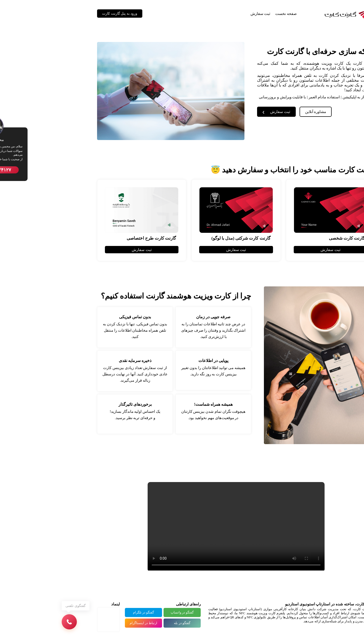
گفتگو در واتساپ (128, 612)
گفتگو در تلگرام (89, 612)
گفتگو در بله (128, 623)
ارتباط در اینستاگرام (89, 623)
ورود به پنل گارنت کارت (66, 14)
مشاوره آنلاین (262, 112)
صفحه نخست (232, 14)
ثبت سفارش (206, 14)
